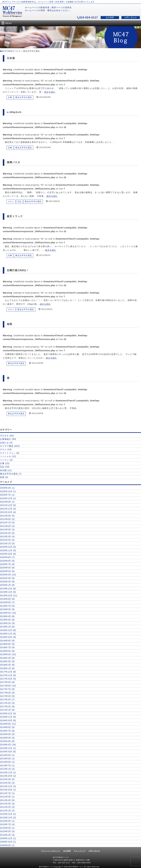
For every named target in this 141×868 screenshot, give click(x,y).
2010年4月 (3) (7, 835)
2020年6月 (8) (7, 568)
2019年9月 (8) (7, 599)
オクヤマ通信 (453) (10, 446)
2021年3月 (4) (7, 536)
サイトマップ (80, 851)
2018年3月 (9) (7, 661)
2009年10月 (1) (8, 842)
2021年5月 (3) (7, 530)
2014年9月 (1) (7, 755)
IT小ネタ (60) (7, 436)
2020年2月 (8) (7, 582)
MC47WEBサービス (10, 51)
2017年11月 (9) (8, 675)
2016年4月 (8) (7, 741)
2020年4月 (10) (8, 575)
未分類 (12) (6, 470)
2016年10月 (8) (8, 720)
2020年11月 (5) (8, 550)
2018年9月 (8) (7, 641)
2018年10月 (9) (8, 637)
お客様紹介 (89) (8, 439)
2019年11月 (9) (8, 592)
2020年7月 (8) (7, 564)
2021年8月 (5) (7, 519)
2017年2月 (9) (7, 706)
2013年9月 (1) (7, 759)
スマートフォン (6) (10, 453)
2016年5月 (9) (7, 738)
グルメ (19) (6, 449)
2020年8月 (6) (7, 561)
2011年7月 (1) (7, 793)
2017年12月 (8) (8, 672)
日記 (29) (5, 467)
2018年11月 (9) (8, 634)
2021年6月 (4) (7, 526)
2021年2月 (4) (7, 540)
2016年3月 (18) (8, 745)
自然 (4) (4, 477)
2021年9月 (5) (7, 516)
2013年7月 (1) (7, 766)
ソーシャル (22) (8, 456)
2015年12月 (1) (8, 748)
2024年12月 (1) (8, 498)
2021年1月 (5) (7, 543)
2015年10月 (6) (8, 752)
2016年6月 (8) (7, 734)
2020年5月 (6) (7, 571)
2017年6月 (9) (7, 693)
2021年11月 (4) (8, 509)
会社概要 (110, 18)
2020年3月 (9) (7, 578)
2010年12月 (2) (8, 814)
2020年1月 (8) (7, 585)
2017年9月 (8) (7, 682)
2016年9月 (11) (8, 724)
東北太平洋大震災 (24, 97)
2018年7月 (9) (7, 647)
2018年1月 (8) (7, 668)
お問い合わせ (131, 18)
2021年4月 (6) (7, 533)
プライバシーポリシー (51, 851)
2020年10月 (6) (8, 554)
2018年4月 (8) (7, 658)
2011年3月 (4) (7, 804)
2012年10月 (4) (8, 776)
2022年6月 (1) (7, 502)
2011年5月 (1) (7, 797)
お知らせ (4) (6, 443)
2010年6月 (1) (7, 828)
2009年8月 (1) (7, 845)
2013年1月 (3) (7, 769)
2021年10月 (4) (8, 512)
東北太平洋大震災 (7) (11, 474)
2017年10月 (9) (8, 679)
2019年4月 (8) (7, 616)
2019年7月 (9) (7, 606)
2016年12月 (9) (8, 713)
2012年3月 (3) (7, 783)
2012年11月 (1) (8, 772)
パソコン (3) (6, 460)
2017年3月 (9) (7, 703)
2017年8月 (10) (8, 686)
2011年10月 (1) (8, 790)
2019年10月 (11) (9, 596)
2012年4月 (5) (7, 779)
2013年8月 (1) (7, 762)
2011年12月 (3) (8, 786)
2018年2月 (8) (7, 665)
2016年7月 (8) (7, 731)
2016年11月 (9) (8, 717)
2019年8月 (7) (7, 602)
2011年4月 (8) (7, 800)
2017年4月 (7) (7, 700)
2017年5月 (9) (7, 696)
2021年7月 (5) (7, 523)
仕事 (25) (5, 463)
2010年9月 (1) (7, 821)
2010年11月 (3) (8, 818)
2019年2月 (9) (7, 623)
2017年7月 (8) (7, 689)
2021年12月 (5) (8, 505)
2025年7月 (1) (7, 495)
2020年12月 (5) (8, 547)
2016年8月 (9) (7, 727)
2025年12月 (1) (8, 491)
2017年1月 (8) (7, 710)
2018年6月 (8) (7, 651)
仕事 (10, 97)
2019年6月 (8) (7, 609)
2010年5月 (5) (7, 831)
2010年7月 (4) (7, 824)
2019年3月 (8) (7, 620)
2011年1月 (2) (7, 811)
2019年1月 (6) (7, 627)
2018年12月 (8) (8, 630)
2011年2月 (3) (7, 807)
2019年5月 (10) (8, 613)
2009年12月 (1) (8, 838)
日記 (19, 202)
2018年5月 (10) (8, 654)
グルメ (11, 202)
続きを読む (50, 92)
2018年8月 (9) (7, 644)
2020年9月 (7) (7, 557)
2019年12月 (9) (8, 589)
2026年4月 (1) (7, 488)
